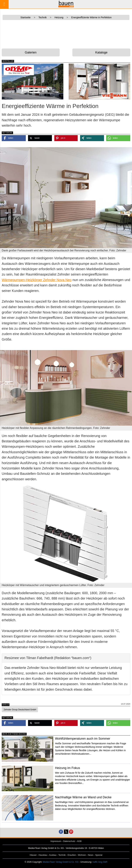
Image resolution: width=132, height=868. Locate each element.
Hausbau (43, 855)
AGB (79, 841)
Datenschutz (69, 841)
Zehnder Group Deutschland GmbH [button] (20, 710)
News (91, 855)
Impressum (56, 841)
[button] (14, 138)
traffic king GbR (100, 862)
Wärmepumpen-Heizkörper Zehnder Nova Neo (37, 280)
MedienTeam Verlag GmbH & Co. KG (60, 862)
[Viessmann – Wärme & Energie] (99, 82)
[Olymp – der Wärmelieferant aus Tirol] (33, 82)
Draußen (72, 855)
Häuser (33, 855)
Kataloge (101, 52)
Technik (62, 855)
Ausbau (53, 855)
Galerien (31, 52)
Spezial (99, 855)
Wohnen (82, 855)
